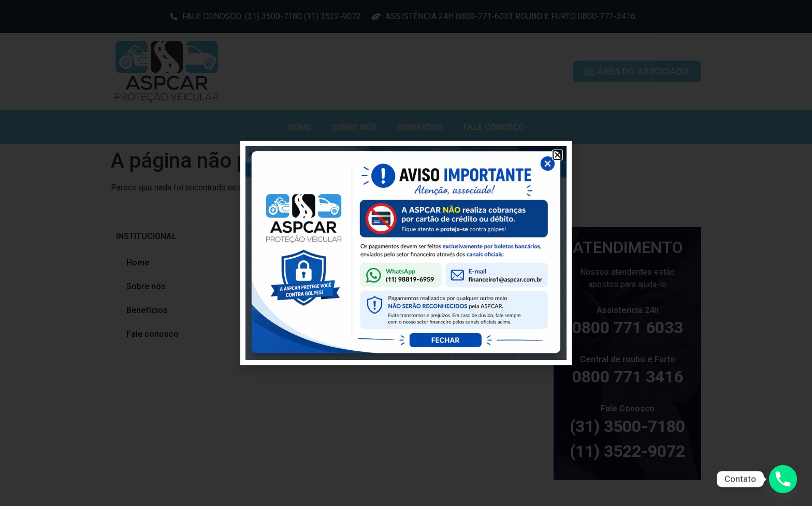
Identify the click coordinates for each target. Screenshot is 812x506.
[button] (557, 155)
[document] (406, 253)
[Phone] (783, 479)
